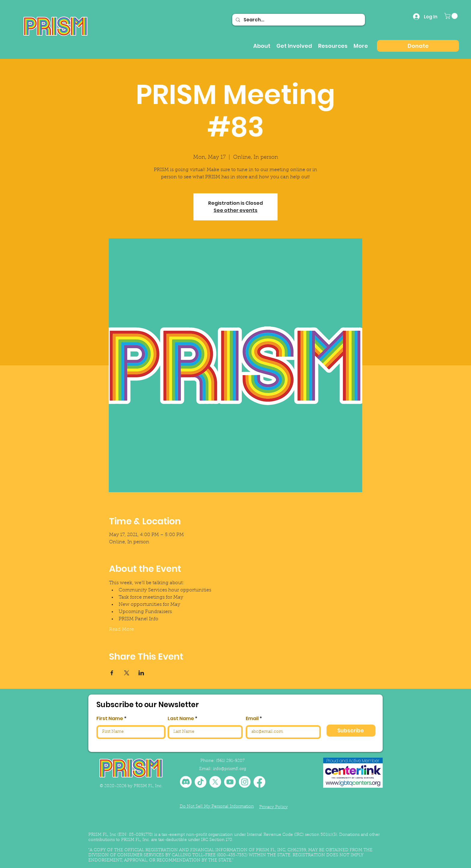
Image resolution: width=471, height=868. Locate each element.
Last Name (181, 719)
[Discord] (186, 782)
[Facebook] (259, 782)
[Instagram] (245, 782)
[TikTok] (201, 782)
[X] (215, 782)
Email (252, 719)
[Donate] (418, 46)
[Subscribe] (351, 731)
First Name (110, 719)
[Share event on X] (127, 673)
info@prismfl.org (229, 769)
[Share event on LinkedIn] (141, 673)
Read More (122, 630)
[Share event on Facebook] (112, 673)
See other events (235, 210)
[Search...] (298, 20)
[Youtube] (230, 782)
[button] (452, 16)
